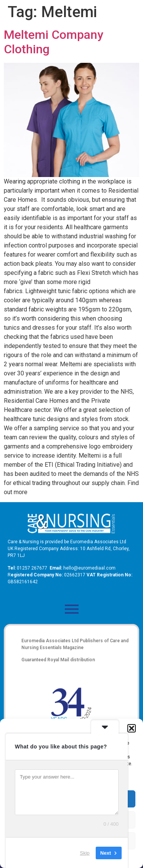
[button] (132, 728)
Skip (85, 853)
